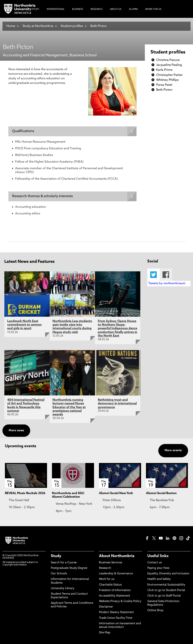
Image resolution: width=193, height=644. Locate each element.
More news (16, 431)
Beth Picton (98, 26)
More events (173, 451)
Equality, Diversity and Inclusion (168, 574)
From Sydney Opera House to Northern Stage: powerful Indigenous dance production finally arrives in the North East (118, 329)
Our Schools (59, 574)
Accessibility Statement (115, 596)
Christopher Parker (169, 75)
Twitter (153, 275)
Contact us (155, 563)
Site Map (105, 633)
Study (56, 556)
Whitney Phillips (168, 80)
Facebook (166, 275)
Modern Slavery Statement (116, 613)
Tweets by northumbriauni (167, 283)
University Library (63, 588)
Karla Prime (164, 70)
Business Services (111, 563)
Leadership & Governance (116, 574)
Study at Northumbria (38, 26)
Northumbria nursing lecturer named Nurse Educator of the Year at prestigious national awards (69, 407)
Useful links (158, 556)
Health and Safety (159, 579)
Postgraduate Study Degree (69, 568)
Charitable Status (110, 585)
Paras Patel (164, 85)
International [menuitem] (56, 9)
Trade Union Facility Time (116, 618)
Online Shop (155, 611)
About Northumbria (117, 556)
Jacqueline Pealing (169, 65)
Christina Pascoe (168, 60)
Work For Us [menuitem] (153, 9)
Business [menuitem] (78, 9)
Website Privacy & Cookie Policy (120, 601)
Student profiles (72, 26)
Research (105, 568)
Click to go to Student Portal (166, 590)
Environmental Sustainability (166, 585)
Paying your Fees (158, 568)
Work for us (107, 579)
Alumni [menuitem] (133, 9)
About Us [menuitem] (116, 9)
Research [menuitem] (96, 9)
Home (11, 26)
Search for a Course (64, 563)
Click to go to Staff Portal (164, 596)
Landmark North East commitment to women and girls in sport (24, 325)
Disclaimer (106, 607)
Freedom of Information (115, 590)
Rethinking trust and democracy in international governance (117, 404)
